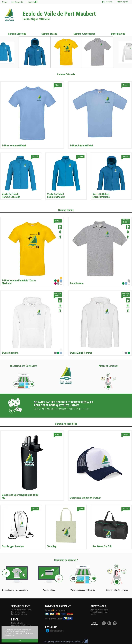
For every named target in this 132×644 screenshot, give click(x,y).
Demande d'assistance (19, 614)
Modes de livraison (18, 612)
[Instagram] (115, 625)
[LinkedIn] (110, 625)
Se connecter (107, 2)
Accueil (5, 2)
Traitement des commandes (21, 610)
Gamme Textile (49, 34)
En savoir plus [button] (10, 635)
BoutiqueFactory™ (80, 642)
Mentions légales (17, 623)
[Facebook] (104, 625)
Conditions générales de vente (22, 625)
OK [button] (20, 641)
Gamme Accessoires (84, 34)
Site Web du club (18, 2)
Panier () (123, 2)
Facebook (33, 2)
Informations (118, 34)
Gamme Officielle (17, 34)
